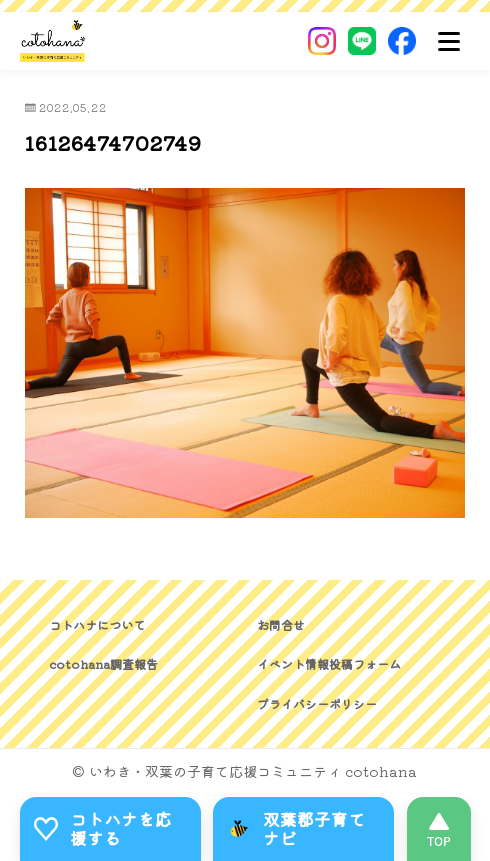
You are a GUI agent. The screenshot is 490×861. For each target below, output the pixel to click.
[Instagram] (322, 41)
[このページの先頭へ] (439, 829)
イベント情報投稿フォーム (329, 663)
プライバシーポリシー (317, 703)
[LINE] (362, 41)
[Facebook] (402, 41)
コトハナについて (97, 624)
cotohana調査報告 (103, 663)
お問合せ (281, 624)
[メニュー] (449, 41)
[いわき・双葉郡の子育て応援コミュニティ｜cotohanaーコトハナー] (53, 41)
